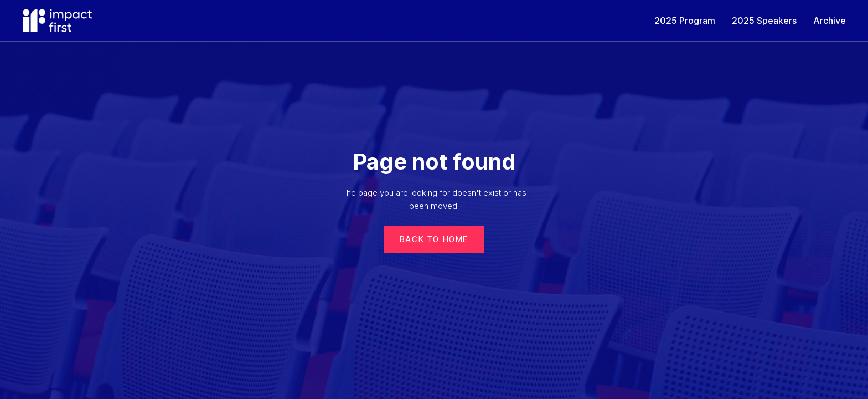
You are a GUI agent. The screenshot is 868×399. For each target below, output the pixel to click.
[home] (57, 21)
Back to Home (434, 239)
